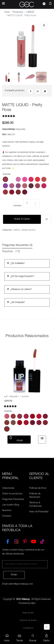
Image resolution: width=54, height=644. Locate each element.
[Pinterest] (25, 541)
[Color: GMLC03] (18, 179)
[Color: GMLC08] (5, 186)
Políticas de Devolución (35, 496)
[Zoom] (44, 26)
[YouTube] (34, 541)
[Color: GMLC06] (38, 179)
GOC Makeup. (23, 599)
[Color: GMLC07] (44, 179)
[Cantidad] (31, 203)
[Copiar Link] (45, 91)
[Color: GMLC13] (38, 186)
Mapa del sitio (28, 613)
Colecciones (8, 488)
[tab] (7, 77)
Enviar (14, 575)
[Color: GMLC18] (25, 192)
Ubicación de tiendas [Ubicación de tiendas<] (28, 621)
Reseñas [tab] (11, 252)
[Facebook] (31, 91)
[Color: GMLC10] (18, 186)
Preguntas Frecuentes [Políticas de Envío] (13, 499)
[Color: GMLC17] (18, 192)
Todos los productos (12, 494)
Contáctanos (28, 628)
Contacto (7, 516)
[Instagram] (16, 541)
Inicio (7, 12)
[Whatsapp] (38, 91)
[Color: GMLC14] (44, 186)
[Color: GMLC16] (12, 192)
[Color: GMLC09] (12, 186)
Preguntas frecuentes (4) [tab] (17, 245)
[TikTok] (42, 541)
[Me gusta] (47, 219)
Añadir (19, 439)
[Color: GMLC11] (25, 186)
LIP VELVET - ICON (16, 396)
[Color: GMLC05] (31, 179)
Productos (18, 12)
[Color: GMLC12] (31, 186)
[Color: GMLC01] (5, 179)
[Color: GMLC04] (25, 179)
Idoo (33, 603)
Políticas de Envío (38, 488)
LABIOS (30, 12)
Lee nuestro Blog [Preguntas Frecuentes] (11, 505)
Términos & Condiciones (35, 505)
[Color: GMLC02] (12, 179)
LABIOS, (16, 230)
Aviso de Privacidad (39, 512)
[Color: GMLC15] (5, 192)
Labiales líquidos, (28, 230)
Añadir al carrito (22, 219)
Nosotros (7, 511)
